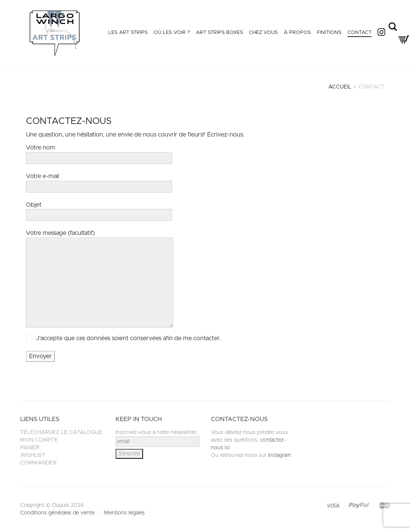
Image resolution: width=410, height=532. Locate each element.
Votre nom (99, 153)
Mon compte (39, 440)
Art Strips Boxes (219, 33)
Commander (38, 463)
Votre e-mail (99, 181)
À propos (297, 33)
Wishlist (33, 455)
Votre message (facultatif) (100, 280)
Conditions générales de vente (57, 513)
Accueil (340, 87)
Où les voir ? (172, 33)
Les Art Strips (128, 33)
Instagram (280, 455)
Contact (359, 33)
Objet (99, 210)
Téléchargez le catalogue (61, 432)
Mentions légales (125, 513)
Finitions (329, 33)
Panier (30, 448)
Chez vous (263, 33)
